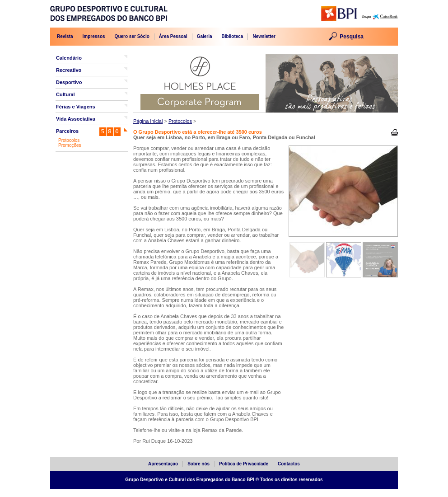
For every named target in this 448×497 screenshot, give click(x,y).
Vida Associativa (76, 119)
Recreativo (69, 70)
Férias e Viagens (76, 107)
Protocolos (69, 140)
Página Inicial (148, 121)
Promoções (70, 145)
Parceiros (67, 131)
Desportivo (69, 82)
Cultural (65, 94)
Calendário (69, 58)
